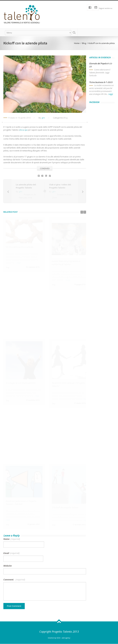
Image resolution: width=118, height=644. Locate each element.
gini (43, 118)
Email (11, 553)
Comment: (14, 580)
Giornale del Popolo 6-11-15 (101, 65)
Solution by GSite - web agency (59, 638)
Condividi (45, 168)
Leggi (111, 94)
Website (8, 566)
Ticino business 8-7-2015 (101, 82)
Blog (66, 118)
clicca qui (24, 130)
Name (12, 539)
